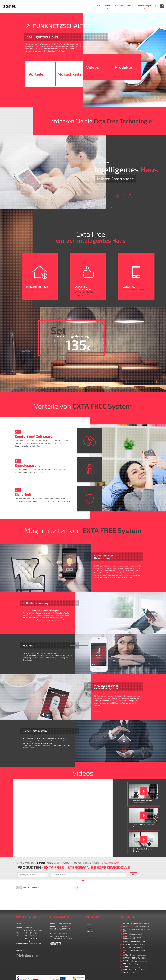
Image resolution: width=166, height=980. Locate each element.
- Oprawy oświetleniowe (136, 926)
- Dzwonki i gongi (132, 964)
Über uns (119, 6)
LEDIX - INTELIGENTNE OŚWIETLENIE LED (137, 930)
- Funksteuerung (132, 967)
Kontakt (130, 6)
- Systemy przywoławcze (135, 961)
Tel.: (17, 933)
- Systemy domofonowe (135, 955)
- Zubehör (130, 973)
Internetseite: (20, 944)
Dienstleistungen (144, 6)
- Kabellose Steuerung (87, 863)
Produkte (108, 6)
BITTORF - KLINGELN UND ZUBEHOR (136, 924)
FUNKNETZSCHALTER (111, 863)
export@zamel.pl (30, 941)
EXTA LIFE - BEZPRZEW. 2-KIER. (135, 958)
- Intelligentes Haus (134, 944)
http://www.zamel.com (33, 944)
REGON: (53, 926)
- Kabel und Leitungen (133, 947)
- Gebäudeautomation (133, 934)
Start (98, 6)
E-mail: (18, 941)
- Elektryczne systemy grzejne (134, 951)
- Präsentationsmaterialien (135, 970)
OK (134, 875)
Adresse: (19, 928)
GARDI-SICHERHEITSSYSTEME (134, 942)
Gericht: (53, 934)
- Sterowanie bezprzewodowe (54, 863)
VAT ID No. (54, 929)
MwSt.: (53, 924)
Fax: (17, 938)
